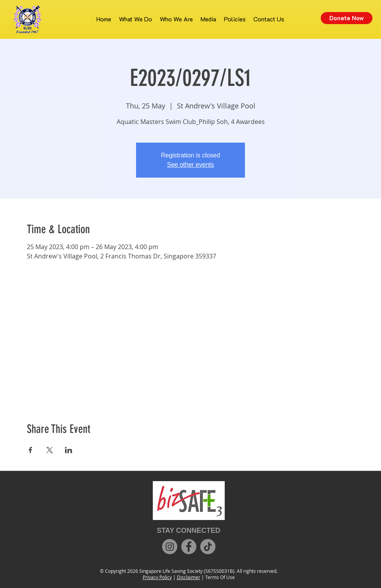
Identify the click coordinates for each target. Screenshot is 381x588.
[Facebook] (189, 547)
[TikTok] (208, 547)
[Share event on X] (50, 450)
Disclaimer (189, 577)
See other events (191, 165)
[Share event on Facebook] (31, 450)
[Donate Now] (347, 18)
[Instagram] (170, 547)
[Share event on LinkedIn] (69, 450)
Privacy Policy (157, 577)
